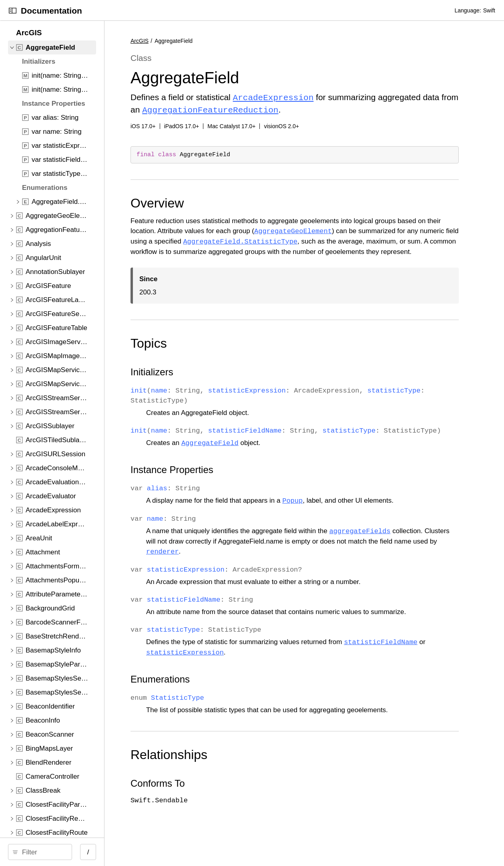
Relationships (231, 773)
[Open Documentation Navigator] (13, 11)
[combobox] (71, 852)
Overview (219, 201)
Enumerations (222, 698)
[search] (68, 852)
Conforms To (219, 802)
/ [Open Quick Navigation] (144, 852)
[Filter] (71, 852)
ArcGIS (201, 41)
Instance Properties (234, 488)
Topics (210, 352)
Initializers (214, 380)
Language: (468, 10)
